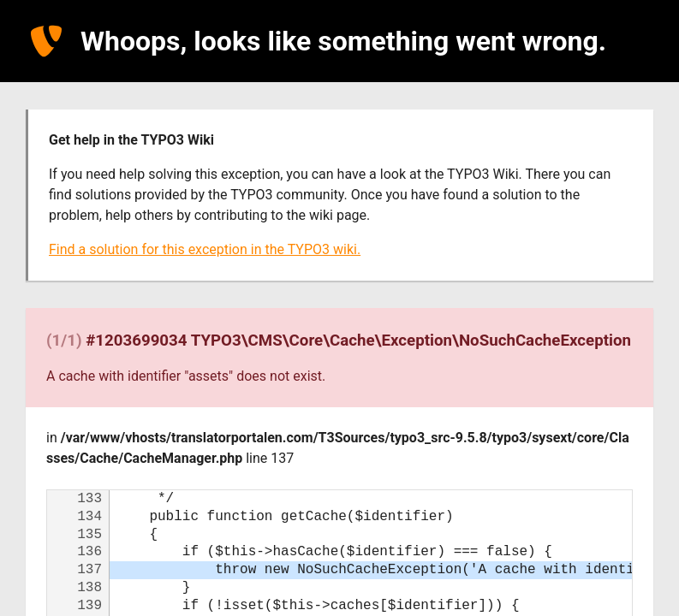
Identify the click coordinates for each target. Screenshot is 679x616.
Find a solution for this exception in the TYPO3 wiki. (205, 249)
